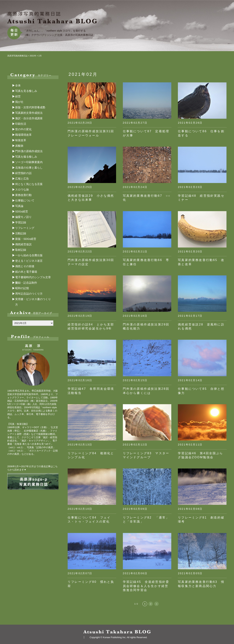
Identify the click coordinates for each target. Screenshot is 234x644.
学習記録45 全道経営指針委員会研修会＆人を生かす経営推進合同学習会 (146, 586)
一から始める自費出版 (29, 255)
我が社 (19, 102)
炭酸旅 (19, 146)
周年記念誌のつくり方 (29, 294)
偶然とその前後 (25, 266)
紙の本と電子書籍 (26, 272)
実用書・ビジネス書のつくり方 (33, 300)
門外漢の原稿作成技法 (29, 151)
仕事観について (25, 200)
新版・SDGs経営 (26, 239)
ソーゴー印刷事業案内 (29, 162)
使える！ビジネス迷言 (29, 261)
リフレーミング (25, 228)
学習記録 (21, 222)
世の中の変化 (23, 129)
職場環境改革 (23, 135)
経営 (18, 96)
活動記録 (21, 233)
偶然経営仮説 (23, 244)
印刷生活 (21, 124)
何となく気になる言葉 (29, 184)
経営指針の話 (23, 173)
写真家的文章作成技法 (29, 113)
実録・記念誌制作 (26, 283)
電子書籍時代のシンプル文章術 (33, 278)
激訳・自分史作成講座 (29, 118)
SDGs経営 (22, 211)
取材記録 (21, 250)
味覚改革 (21, 140)
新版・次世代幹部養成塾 (30, 107)
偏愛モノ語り (23, 217)
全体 (18, 85)
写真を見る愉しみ (26, 91)
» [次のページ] (156, 604)
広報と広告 (22, 179)
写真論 (19, 206)
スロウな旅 (22, 189)
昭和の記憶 (22, 288)
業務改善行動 (23, 195)
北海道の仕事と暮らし (29, 168)
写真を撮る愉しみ (26, 157)
